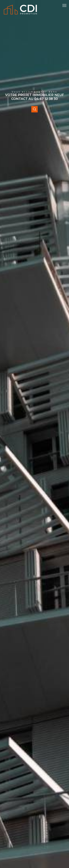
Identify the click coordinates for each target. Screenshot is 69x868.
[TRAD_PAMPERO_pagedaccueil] (20, 15)
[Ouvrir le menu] (65, 5)
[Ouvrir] (34, 109)
